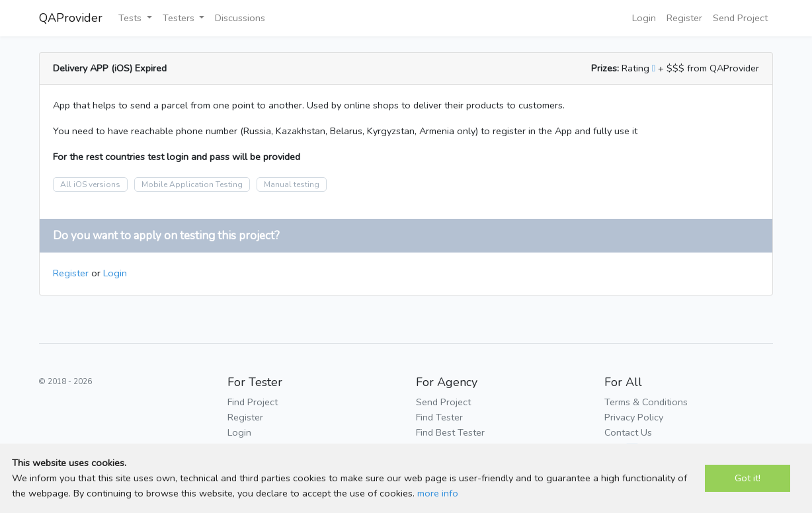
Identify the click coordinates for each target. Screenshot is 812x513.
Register (684, 18)
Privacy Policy (634, 417)
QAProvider (71, 18)
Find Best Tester (450, 432)
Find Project (253, 402)
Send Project (740, 18)
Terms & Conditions (646, 402)
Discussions (240, 18)
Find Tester (439, 417)
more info (438, 493)
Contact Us (628, 432)
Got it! (748, 478)
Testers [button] (180, 18)
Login (644, 18)
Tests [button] (131, 18)
